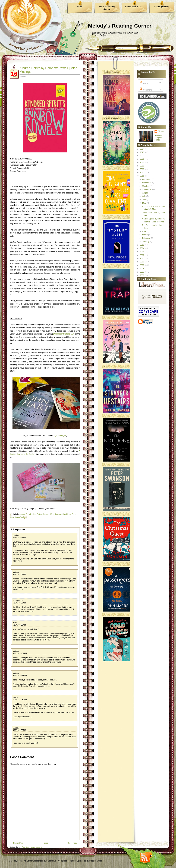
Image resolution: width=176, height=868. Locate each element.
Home (80, 7)
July (144, 196)
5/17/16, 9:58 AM (19, 625)
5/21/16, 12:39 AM (20, 700)
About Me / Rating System (107, 8)
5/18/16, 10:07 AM (20, 653)
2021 (142, 159)
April (144, 231)
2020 (142, 162)
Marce (15, 697)
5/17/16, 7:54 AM (19, 574)
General (46, 514)
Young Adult (19, 517)
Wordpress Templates (67, 861)
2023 (142, 152)
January (146, 242)
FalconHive (51, 861)
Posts (144, 83)
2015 (142, 245)
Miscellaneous (56, 514)
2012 (142, 255)
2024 (142, 149)
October (146, 186)
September (147, 189)
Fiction (40, 514)
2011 (142, 258)
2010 (142, 262)
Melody (16, 572)
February (146, 238)
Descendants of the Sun (64, 334)
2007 (142, 272)
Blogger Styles (96, 861)
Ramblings (67, 514)
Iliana (15, 623)
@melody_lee (60, 436)
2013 (142, 252)
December (147, 179)
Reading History (161, 7)
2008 (142, 269)
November (147, 183)
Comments (146, 90)
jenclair (16, 535)
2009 (142, 265)
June (145, 199)
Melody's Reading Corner (120, 26)
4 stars (22, 514)
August (145, 193)
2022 (142, 156)
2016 (142, 176)
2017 (142, 172)
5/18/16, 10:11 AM (20, 675)
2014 (142, 248)
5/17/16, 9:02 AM (19, 603)
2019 (142, 166)
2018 (142, 169)
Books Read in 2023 (134, 7)
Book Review (31, 514)
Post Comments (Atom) (32, 847)
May (144, 203)
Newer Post (18, 843)
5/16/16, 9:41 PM (19, 538)
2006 (142, 275)
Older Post (72, 843)
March (145, 235)
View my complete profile (158, 138)
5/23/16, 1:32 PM (19, 730)
